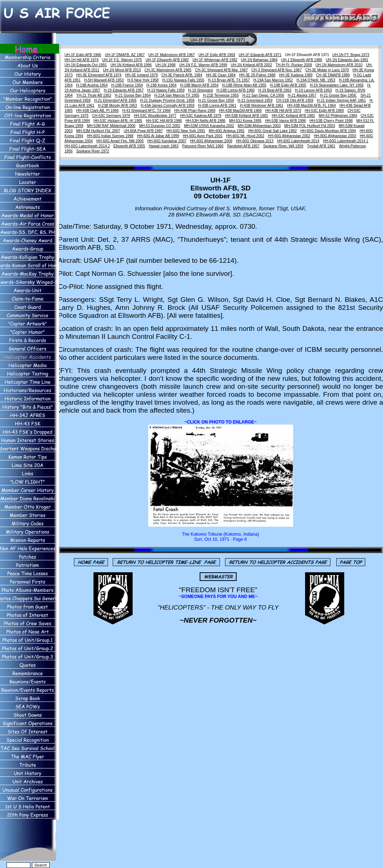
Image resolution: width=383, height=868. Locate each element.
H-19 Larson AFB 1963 (313, 90)
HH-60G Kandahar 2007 (167, 141)
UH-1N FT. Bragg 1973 (351, 55)
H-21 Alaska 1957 (302, 95)
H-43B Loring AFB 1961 (217, 106)
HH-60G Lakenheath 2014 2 (87, 146)
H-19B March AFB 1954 (199, 85)
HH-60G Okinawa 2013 (255, 141)
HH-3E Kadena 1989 (296, 75)
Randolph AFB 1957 (243, 146)
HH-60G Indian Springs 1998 (110, 136)
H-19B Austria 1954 (92, 85)
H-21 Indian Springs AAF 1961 (342, 100)
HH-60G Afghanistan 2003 (335, 136)
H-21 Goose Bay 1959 (216, 100)
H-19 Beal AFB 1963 (275, 90)
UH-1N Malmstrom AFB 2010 (339, 65)
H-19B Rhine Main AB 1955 (244, 85)
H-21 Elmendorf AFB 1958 (115, 100)
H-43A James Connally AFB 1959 (167, 106)
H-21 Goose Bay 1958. (338, 95)
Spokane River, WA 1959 (283, 146)
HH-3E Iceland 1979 (141, 75)
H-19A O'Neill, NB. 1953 (316, 80)
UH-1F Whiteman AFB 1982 (215, 60)
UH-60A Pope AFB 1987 (143, 131)
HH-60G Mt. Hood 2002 (245, 136)
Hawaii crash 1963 (163, 146)
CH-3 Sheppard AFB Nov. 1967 (277, 70)
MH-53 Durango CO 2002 (160, 126)
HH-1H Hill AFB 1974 (82, 60)
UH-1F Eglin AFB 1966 (83, 55)
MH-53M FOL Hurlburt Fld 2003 (310, 126)
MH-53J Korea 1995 (245, 121)
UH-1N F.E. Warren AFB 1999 (203, 65)
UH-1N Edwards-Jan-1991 (347, 60)
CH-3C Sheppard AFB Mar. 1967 (221, 70)
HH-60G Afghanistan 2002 (289, 136)
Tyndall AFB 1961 (321, 146)
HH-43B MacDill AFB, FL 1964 (311, 106)
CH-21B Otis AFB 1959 (295, 100)
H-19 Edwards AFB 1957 (124, 90)
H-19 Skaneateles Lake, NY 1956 (337, 85)
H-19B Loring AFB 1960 (236, 90)
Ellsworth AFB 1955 (129, 146)
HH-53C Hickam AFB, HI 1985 (118, 121)
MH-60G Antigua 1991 (227, 131)
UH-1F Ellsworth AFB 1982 (167, 60)
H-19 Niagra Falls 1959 (166, 90)
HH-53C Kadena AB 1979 (201, 116)
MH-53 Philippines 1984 (338, 116)
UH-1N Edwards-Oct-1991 (86, 65)
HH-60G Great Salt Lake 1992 (272, 131)
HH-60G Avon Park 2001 (203, 136)
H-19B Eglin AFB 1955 (288, 85)
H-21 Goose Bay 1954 (133, 95)
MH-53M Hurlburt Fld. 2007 (98, 131)
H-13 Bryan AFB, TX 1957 (229, 80)
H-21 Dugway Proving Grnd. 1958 (167, 100)
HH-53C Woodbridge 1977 (155, 116)
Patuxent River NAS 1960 (203, 146)
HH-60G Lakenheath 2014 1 (345, 141)
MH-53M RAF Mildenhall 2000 (111, 126)
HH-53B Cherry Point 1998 (331, 121)
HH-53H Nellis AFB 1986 (205, 121)
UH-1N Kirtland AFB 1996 (131, 65)
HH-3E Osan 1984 (221, 75)
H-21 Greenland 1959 (255, 100)
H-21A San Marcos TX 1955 (177, 95)
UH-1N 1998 (166, 65)
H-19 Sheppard (200, 90)
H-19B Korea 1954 (161, 85)
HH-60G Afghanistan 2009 (211, 141)
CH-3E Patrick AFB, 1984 (182, 75)
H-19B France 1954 (127, 85)
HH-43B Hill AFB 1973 (283, 111)
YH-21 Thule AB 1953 (94, 95)
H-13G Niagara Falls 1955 (183, 80)
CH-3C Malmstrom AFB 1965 (168, 70)
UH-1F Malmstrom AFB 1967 (171, 55)
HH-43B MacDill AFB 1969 (240, 111)
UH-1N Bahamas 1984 (259, 60)
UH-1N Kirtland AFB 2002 (251, 65)
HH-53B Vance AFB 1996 (286, 121)
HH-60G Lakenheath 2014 (298, 141)
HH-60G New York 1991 (186, 131)
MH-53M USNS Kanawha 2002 (209, 126)
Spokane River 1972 (93, 151)
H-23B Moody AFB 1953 (117, 106)
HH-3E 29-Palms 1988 (257, 75)
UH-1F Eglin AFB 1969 (217, 55)
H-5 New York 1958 (143, 80)
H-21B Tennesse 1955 (221, 95)
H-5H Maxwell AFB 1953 (104, 80)
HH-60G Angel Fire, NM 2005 (120, 141)
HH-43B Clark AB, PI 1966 (97, 111)
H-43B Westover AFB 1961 (262, 106)
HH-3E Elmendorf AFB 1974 (99, 75)
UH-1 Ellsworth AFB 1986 (302, 60)
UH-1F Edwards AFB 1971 (260, 55)
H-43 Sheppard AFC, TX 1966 (147, 111)
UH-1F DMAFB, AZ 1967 (125, 55)
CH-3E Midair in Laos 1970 (327, 70)
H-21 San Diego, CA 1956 (263, 95)
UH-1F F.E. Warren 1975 (122, 60)
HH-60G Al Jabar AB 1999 (158, 136)
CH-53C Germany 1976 (111, 116)
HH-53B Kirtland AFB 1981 (247, 116)
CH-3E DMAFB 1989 (333, 75)
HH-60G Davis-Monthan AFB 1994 (328, 131)
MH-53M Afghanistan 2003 (259, 126)
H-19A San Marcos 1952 (273, 80)
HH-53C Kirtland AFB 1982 (294, 116)
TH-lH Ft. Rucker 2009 (294, 65)
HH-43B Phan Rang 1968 (195, 111)
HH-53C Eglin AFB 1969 (324, 111)
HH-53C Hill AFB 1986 (164, 121)
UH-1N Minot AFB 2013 (122, 70)
